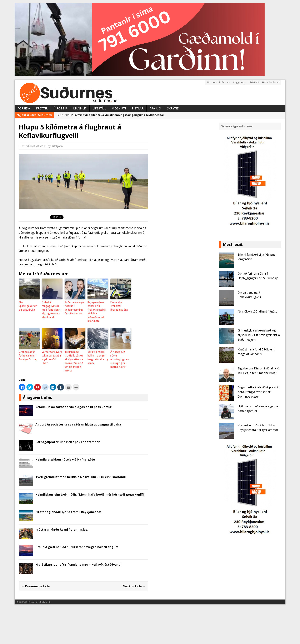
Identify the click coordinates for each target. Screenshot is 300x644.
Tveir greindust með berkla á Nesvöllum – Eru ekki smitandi (81, 477)
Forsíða (24, 108)
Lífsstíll (99, 108)
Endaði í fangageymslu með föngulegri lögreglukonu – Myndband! (51, 310)
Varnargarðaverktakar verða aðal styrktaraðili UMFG (52, 357)
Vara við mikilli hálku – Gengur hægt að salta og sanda (98, 357)
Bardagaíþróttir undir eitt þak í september (67, 442)
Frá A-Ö (155, 108)
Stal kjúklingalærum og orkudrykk (28, 306)
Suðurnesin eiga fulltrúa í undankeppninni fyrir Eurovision (74, 308)
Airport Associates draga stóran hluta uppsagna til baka (78, 424)
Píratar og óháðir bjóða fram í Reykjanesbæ (68, 512)
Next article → (134, 586)
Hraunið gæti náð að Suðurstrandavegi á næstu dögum (77, 547)
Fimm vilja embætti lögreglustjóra (119, 306)
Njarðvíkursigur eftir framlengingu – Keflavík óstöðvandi (78, 564)
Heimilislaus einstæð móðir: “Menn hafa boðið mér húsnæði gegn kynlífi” (90, 494)
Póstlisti (254, 82)
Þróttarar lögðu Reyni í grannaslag (62, 529)
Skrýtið (173, 108)
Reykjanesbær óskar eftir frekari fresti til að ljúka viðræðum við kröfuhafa (97, 312)
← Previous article (35, 586)
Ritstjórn (57, 146)
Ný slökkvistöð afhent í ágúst (257, 311)
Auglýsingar (240, 82)
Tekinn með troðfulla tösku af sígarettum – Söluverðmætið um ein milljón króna (74, 361)
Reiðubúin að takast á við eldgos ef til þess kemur (73, 407)
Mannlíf (80, 108)
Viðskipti (119, 108)
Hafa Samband (271, 82)
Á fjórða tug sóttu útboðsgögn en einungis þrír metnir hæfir (120, 359)
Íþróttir (60, 108)
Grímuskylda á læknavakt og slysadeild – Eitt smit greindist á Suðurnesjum (259, 335)
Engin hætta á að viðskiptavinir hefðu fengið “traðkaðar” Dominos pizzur (258, 392)
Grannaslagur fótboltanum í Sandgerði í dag (28, 356)
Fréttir (42, 108)
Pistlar (138, 108)
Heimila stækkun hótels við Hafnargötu (65, 459)
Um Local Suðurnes (218, 82)
